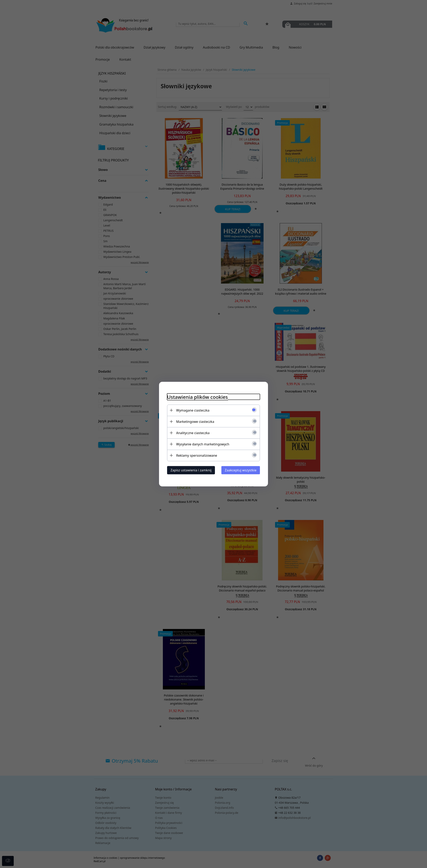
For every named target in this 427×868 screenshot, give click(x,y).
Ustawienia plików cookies (197, 397)
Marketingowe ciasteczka (195, 421)
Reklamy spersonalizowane (197, 455)
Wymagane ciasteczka (193, 410)
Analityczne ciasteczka (193, 433)
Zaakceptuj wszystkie (241, 470)
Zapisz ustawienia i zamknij (191, 470)
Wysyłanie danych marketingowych (203, 444)
